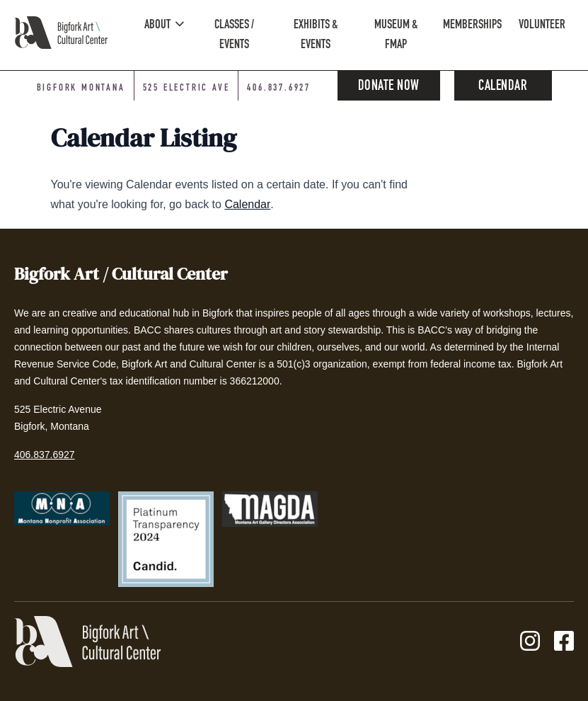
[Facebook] (564, 642)
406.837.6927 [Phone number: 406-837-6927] (279, 89)
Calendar (503, 87)
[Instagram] (530, 642)
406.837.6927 (45, 455)
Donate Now (389, 87)
